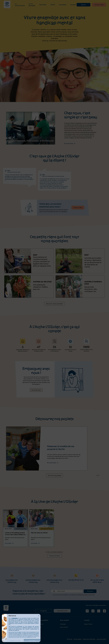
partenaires (15, 618)
